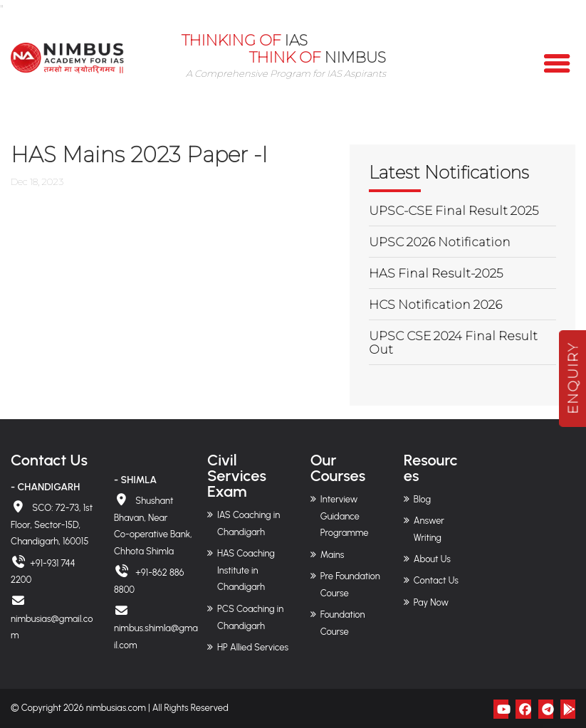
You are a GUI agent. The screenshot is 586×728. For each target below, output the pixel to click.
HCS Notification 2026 (435, 305)
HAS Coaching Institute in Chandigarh (246, 570)
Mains (333, 555)
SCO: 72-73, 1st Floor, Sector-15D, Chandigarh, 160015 (52, 525)
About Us (432, 559)
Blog (422, 499)
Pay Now (431, 602)
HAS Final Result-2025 (436, 273)
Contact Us (436, 580)
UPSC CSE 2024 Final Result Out (453, 343)
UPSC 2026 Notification (440, 242)
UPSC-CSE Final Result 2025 (454, 211)
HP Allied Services (253, 647)
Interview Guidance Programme (345, 516)
